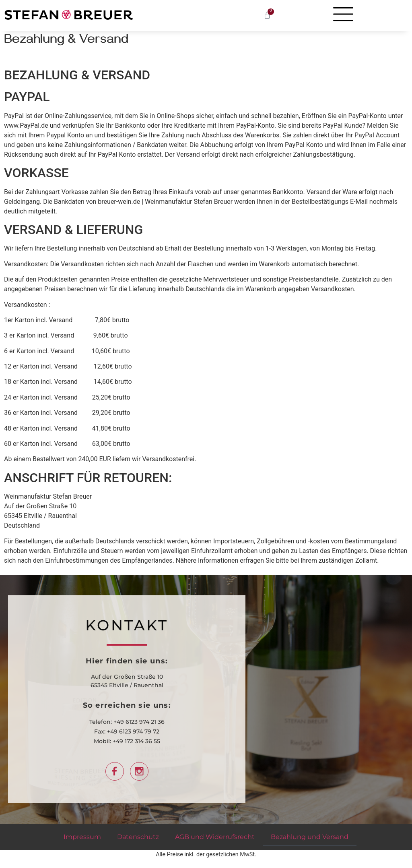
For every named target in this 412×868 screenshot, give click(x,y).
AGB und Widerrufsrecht (215, 837)
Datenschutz (138, 837)
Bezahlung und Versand (310, 837)
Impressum (82, 837)
